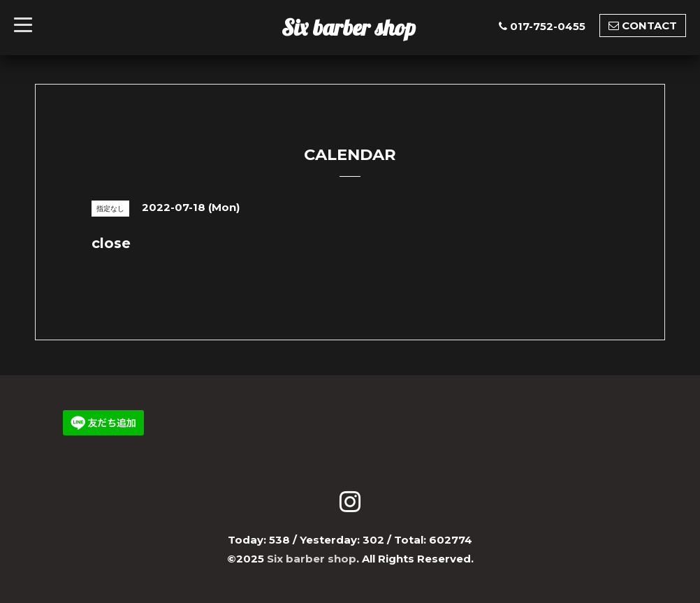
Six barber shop (349, 27)
